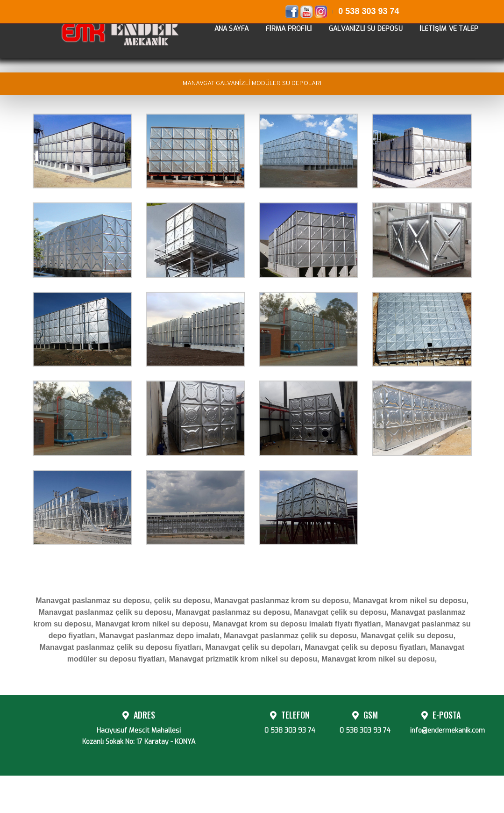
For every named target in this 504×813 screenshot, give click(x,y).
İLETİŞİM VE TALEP (442, 39)
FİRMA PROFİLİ (282, 39)
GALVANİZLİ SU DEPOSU (359, 39)
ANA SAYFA (225, 39)
